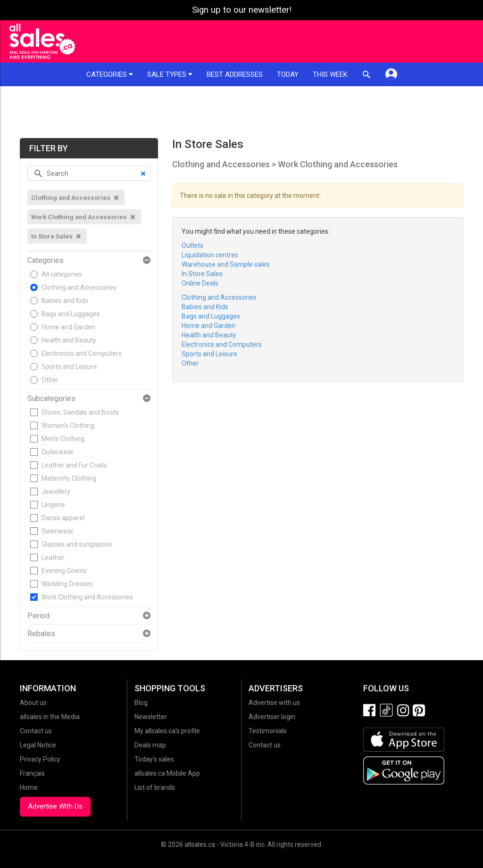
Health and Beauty (69, 340)
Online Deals (200, 283)
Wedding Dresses (67, 584)
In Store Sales (202, 274)
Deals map (150, 745)
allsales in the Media (50, 717)
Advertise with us (274, 703)
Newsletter (151, 717)
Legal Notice (38, 745)
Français (32, 773)
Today (288, 74)
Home (29, 787)
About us (33, 703)
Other (50, 380)
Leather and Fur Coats (74, 465)
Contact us (36, 731)
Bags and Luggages (71, 314)
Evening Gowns (64, 571)
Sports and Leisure (69, 367)
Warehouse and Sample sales (226, 264)
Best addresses (235, 74)
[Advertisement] (241, 112)
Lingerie (53, 505)
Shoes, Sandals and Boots (80, 412)
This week (330, 74)
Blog (141, 703)
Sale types (170, 74)
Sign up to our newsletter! (242, 10)
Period (38, 616)
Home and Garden (68, 327)
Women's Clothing (68, 426)
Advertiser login (272, 717)
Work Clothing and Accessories (87, 597)
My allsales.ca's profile (167, 731)
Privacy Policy (40, 759)
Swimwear (58, 531)
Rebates (41, 634)
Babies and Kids (65, 301)
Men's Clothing (63, 439)
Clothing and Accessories (79, 287)
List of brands (155, 787)
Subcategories (51, 399)
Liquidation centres (210, 255)
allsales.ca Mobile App (167, 773)
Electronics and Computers (82, 353)
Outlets (192, 246)
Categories (110, 74)
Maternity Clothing (69, 478)
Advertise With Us (55, 806)
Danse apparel (63, 518)
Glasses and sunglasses (77, 544)
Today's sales (154, 759)
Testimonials (268, 731)
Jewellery (56, 491)
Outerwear (58, 452)
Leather (53, 557)
